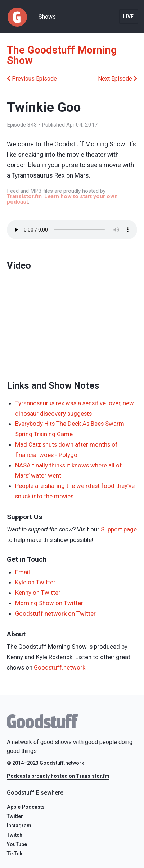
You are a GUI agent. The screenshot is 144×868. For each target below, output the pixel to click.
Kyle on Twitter (35, 582)
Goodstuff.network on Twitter (55, 613)
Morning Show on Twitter (49, 603)
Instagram (19, 826)
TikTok (15, 854)
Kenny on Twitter (38, 593)
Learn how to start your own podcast (62, 199)
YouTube (17, 844)
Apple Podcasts (26, 807)
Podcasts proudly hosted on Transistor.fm (58, 776)
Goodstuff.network (60, 667)
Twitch (15, 835)
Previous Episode (32, 79)
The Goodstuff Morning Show (62, 55)
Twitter (15, 816)
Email (22, 572)
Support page (119, 529)
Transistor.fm (24, 196)
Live (128, 17)
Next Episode (118, 79)
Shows (47, 17)
